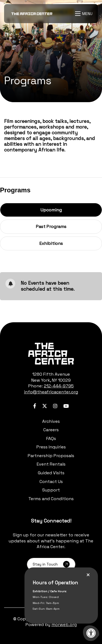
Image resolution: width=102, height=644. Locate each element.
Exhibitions (51, 243)
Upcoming (61, 210)
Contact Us (51, 482)
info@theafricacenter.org (51, 392)
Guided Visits (51, 473)
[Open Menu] (84, 14)
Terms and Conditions (51, 499)
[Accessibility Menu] (91, 633)
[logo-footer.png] (51, 354)
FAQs (51, 438)
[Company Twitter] (45, 406)
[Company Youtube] (66, 406)
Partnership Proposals (51, 456)
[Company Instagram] (55, 406)
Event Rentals (51, 464)
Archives (51, 421)
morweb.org (64, 625)
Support (51, 490)
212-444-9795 (59, 386)
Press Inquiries (51, 447)
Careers (51, 430)
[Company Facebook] (35, 406)
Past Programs (51, 227)
